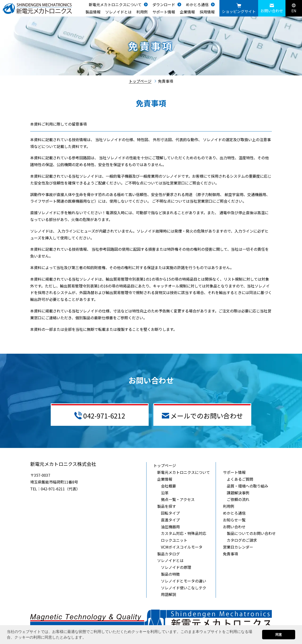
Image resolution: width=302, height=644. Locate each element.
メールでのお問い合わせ (202, 416)
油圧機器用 (170, 527)
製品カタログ (168, 554)
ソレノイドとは (118, 12)
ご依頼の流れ (238, 499)
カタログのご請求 (242, 540)
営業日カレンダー (238, 547)
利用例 (142, 12)
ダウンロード (164, 4)
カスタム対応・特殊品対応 (184, 533)
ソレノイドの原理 (176, 567)
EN (294, 8)
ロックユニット (174, 540)
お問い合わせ (272, 9)
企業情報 (187, 12)
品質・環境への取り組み (247, 486)
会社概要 (168, 486)
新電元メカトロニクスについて (115, 4)
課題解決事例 (238, 493)
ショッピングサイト (239, 9)
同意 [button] (279, 635)
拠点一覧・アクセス (178, 499)
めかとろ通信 (197, 4)
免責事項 (231, 554)
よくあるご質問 (240, 479)
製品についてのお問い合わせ (251, 533)
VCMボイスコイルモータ (182, 547)
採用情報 (207, 12)
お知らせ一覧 (234, 520)
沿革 (165, 493)
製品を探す (167, 506)
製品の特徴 (170, 574)
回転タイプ (170, 513)
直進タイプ (170, 520)
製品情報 (93, 12)
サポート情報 (164, 12)
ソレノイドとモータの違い (184, 581)
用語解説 (168, 594)
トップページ (140, 81)
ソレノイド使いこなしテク (184, 588)
